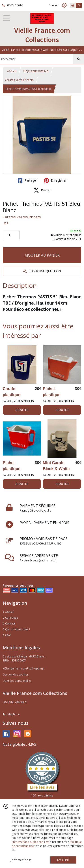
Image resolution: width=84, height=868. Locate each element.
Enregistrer (55, 180)
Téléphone (11, 714)
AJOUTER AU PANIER (42, 255)
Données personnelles (17, 681)
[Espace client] (64, 5)
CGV (7, 635)
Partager (27, 180)
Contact (54, 5)
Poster (42, 190)
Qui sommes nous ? (16, 629)
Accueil (12, 71)
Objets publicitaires (36, 71)
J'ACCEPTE (63, 860)
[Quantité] (11, 235)
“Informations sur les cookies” (30, 842)
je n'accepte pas (21, 860)
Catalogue (10, 618)
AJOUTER (22, 410)
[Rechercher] (79, 59)
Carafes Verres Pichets (19, 80)
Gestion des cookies (16, 675)
